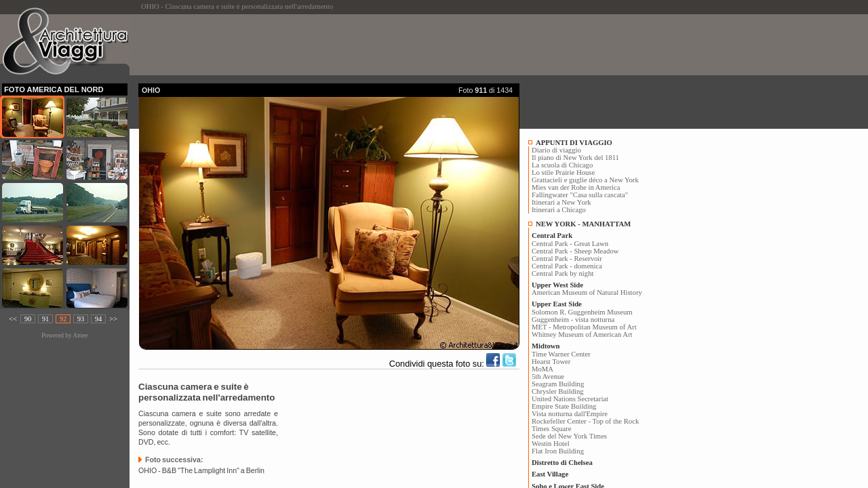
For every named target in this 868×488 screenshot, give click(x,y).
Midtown (546, 346)
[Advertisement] (385, 45)
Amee (80, 335)
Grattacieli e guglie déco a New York (585, 180)
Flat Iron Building (558, 451)
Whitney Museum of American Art (582, 334)
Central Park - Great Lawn (570, 244)
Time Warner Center (561, 354)
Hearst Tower (551, 362)
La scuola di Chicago (562, 165)
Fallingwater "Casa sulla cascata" (580, 195)
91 (46, 319)
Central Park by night (563, 273)
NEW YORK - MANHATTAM (583, 224)
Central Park (552, 236)
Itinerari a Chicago (559, 210)
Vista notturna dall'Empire (570, 414)
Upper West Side (557, 285)
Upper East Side (557, 304)
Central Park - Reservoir (567, 259)
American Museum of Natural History (587, 292)
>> (113, 319)
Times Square (552, 429)
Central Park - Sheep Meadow (575, 251)
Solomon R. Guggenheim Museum (582, 312)
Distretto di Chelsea (562, 463)
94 (99, 319)
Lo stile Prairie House (563, 172)
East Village (550, 474)
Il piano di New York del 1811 (575, 158)
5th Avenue (548, 377)
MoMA (542, 369)
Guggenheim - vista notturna (573, 320)
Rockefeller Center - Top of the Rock (585, 421)
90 (28, 319)
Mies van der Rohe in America (576, 187)
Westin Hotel (551, 444)
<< (13, 319)
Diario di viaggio (556, 150)
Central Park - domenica (567, 266)
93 (81, 319)
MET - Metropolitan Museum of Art (584, 327)
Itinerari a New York (561, 202)
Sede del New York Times (569, 436)
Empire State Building (564, 406)
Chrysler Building (558, 391)
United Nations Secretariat (570, 399)
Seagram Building (558, 384)
